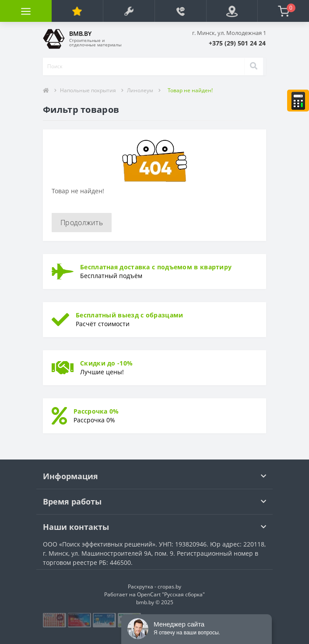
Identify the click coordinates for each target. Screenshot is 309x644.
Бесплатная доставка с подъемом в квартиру (156, 267)
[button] (237, 43)
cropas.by (169, 587)
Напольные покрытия (88, 90)
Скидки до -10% (106, 363)
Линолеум (140, 90)
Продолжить (82, 223)
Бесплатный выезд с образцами (129, 315)
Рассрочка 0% (96, 411)
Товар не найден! (190, 90)
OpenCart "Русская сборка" (171, 594)
